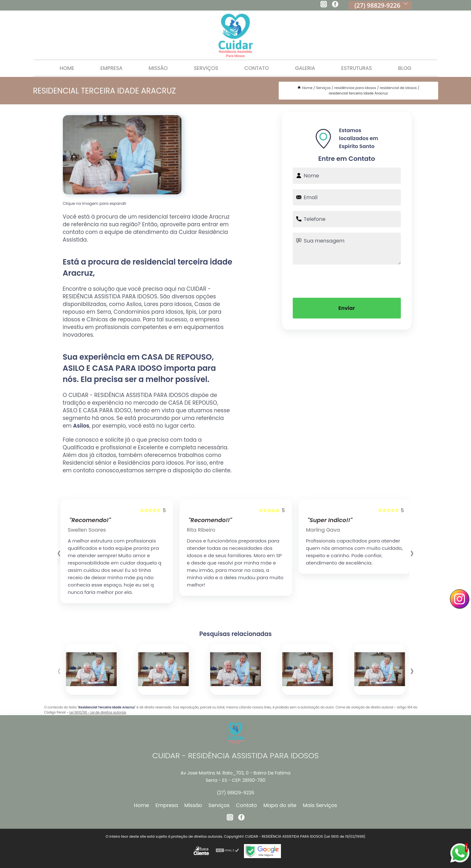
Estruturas (357, 68)
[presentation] (347, 281)
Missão (158, 68)
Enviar (347, 308)
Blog (405, 68)
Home (67, 68)
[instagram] (324, 5)
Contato (257, 68)
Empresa (111, 68)
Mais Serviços (320, 805)
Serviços (206, 68)
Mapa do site (280, 805)
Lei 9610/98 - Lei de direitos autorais (98, 712)
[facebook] (335, 5)
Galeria (305, 68)
